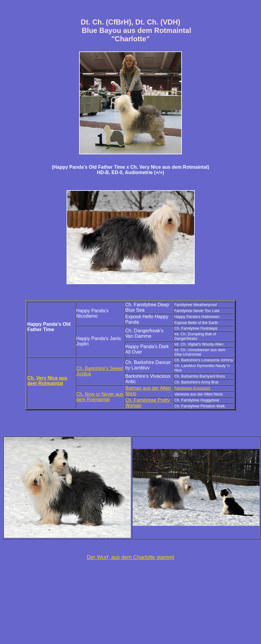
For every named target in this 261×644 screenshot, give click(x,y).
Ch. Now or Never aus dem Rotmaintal (100, 397)
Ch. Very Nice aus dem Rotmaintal (47, 381)
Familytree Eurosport (192, 388)
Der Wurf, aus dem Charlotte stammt (131, 557)
